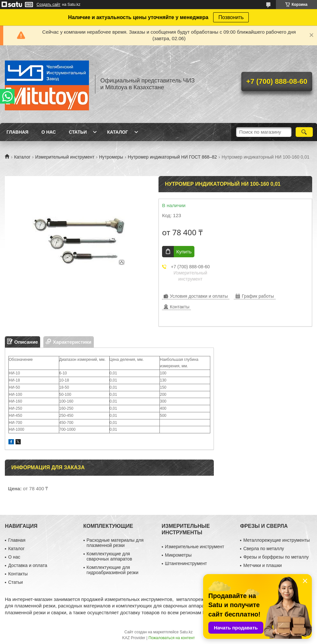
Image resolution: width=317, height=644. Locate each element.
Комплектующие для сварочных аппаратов (109, 556)
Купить (184, 252)
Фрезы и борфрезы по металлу (276, 557)
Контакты (18, 574)
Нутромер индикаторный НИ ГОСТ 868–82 (172, 157)
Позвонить (231, 17)
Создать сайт (49, 5)
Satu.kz (186, 632)
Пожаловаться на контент (172, 638)
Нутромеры (111, 157)
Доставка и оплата (28, 565)
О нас (49, 132)
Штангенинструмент (186, 563)
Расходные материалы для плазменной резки (115, 543)
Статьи (78, 132)
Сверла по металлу (264, 549)
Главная (17, 132)
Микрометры (178, 555)
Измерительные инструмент (195, 547)
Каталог (118, 132)
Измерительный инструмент (65, 157)
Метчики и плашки (262, 565)
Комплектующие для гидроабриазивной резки (113, 570)
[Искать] (304, 132)
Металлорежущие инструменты (276, 540)
